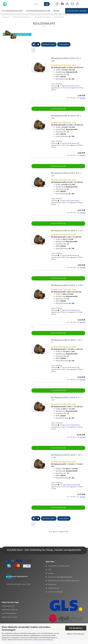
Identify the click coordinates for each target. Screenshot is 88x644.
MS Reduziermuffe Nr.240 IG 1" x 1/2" (67, 231)
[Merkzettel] (72, 4)
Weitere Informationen (76, 634)
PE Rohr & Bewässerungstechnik (38, 11)
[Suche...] (47, 4)
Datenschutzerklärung (45, 640)
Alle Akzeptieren (76, 628)
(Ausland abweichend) (72, 86)
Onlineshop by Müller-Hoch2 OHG (19, 584)
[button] (62, 4)
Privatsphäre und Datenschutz (59, 566)
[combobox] (49, 44)
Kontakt (51, 573)
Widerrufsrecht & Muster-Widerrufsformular (64, 581)
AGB (50, 570)
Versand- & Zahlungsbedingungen (60, 577)
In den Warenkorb (58, 109)
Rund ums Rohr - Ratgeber (77, 11)
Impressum (52, 584)
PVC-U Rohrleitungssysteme (12, 11)
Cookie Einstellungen (56, 592)
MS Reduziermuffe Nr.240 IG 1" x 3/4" (67, 285)
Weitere (56, 11)
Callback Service (54, 588)
